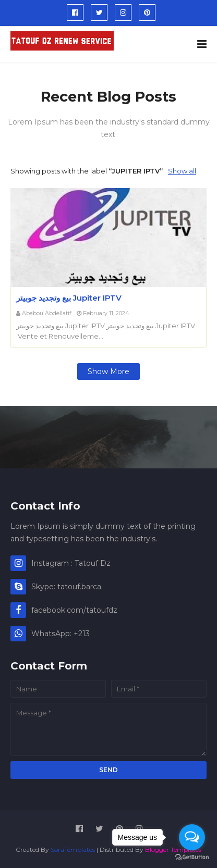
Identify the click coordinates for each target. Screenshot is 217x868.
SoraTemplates (73, 850)
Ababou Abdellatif (47, 313)
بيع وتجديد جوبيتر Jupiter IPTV (69, 298)
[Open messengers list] (192, 837)
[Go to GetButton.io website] (192, 857)
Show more (108, 371)
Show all (182, 171)
